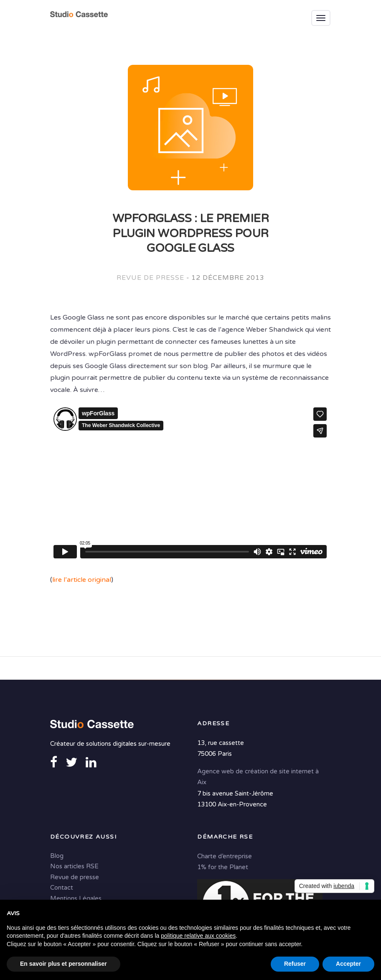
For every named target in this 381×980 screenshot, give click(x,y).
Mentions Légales (76, 898)
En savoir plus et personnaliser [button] (63, 964)
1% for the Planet (223, 867)
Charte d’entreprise (225, 856)
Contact (62, 888)
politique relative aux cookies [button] (198, 936)
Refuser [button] (295, 964)
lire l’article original (82, 580)
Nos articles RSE (74, 866)
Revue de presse (150, 278)
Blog (57, 856)
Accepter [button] (348, 964)
